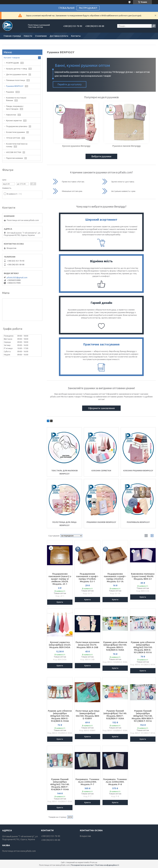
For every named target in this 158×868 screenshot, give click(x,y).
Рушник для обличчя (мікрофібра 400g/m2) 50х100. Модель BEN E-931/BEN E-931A (143, 647)
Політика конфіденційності (107, 865)
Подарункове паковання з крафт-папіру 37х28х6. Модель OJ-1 (87, 578)
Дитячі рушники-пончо (17, 74)
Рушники (10, 92)
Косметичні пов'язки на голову (17, 145)
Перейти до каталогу (70, 84)
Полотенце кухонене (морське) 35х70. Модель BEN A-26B (87, 645)
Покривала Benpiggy (138, 522)
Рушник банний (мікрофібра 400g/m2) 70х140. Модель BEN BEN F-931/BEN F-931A (143, 716)
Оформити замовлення (101, 408)
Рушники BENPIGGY (15, 86)
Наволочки (11, 115)
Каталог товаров (12, 58)
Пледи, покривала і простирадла (15, 107)
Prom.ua (94, 862)
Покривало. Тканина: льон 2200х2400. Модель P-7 (87, 782)
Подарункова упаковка (17, 126)
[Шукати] (154, 26)
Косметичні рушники (15, 132)
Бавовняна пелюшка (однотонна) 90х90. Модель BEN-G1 (143, 576)
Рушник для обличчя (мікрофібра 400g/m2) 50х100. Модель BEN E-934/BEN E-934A (60, 716)
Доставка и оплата (59, 36)
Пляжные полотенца (16, 80)
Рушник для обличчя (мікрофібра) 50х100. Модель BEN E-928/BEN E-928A (115, 646)
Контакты (76, 36)
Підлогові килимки (15, 158)
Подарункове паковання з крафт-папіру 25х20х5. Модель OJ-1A (115, 578)
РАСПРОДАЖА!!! (88, 8)
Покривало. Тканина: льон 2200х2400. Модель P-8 (115, 782)
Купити (60, 602)
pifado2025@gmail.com (17, 277)
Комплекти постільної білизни (16, 99)
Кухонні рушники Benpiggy (138, 471)
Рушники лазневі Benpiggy (101, 522)
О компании (41, 36)
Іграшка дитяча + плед (17, 69)
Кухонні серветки (101, 471)
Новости (28, 36)
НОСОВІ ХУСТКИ (14, 152)
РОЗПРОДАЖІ (12, 63)
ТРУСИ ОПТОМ (13, 138)
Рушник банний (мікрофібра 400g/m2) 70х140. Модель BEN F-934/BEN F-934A (60, 784)
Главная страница (12, 36)
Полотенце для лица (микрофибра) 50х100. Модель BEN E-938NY (87, 715)
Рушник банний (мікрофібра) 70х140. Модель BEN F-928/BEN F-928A (115, 715)
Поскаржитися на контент (83, 865)
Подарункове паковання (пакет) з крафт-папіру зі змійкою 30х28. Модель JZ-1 (60, 579)
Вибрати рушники (101, 156)
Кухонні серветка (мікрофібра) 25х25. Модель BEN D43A (60, 645)
